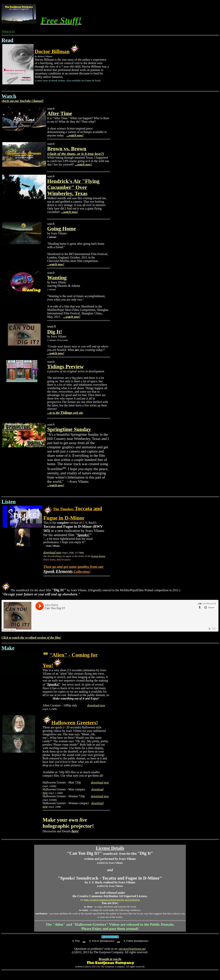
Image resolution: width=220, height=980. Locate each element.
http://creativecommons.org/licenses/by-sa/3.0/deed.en (112, 900)
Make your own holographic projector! (68, 823)
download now (52, 552)
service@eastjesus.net (132, 949)
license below (98, 556)
